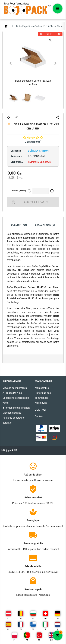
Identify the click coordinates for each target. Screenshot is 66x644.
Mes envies (41, 403)
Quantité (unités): (19, 191)
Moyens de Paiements (15, 388)
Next (55, 63)
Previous (11, 63)
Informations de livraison (16, 408)
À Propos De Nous (12, 393)
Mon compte (42, 388)
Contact (39, 416)
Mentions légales (12, 413)
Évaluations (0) (45, 225)
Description (19, 225)
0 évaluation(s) (33, 142)
